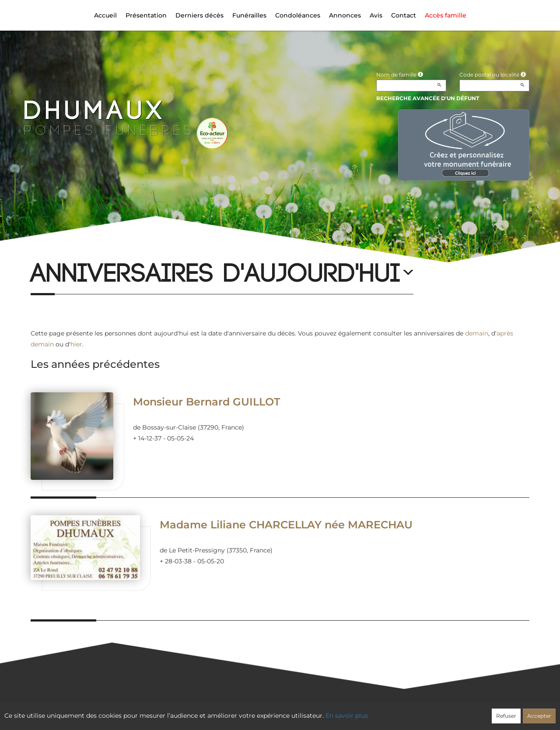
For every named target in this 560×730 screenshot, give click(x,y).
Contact (404, 15)
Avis (376, 15)
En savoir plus (347, 716)
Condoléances (298, 15)
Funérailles (249, 15)
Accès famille (446, 15)
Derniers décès (199, 15)
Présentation (146, 15)
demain (477, 333)
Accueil (105, 15)
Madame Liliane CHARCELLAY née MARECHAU (286, 525)
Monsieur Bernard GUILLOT (206, 402)
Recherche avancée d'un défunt (428, 98)
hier (76, 344)
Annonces (345, 15)
